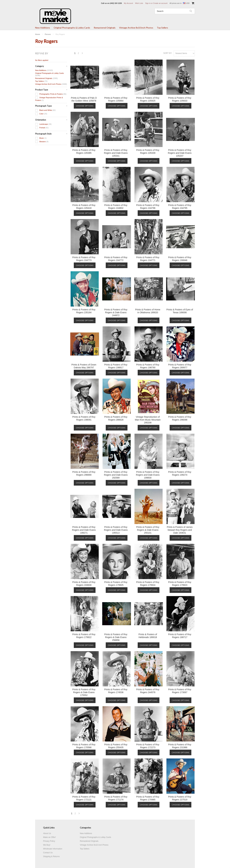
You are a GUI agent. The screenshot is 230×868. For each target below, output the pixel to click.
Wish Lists (139, 3)
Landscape (43, 124)
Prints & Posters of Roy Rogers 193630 (84, 584)
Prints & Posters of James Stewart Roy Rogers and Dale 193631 (180, 530)
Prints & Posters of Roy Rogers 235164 (84, 311)
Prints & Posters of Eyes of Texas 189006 (180, 311)
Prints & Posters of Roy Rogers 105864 (116, 99)
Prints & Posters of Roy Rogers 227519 (180, 798)
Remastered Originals (105, 28)
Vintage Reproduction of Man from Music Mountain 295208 (148, 420)
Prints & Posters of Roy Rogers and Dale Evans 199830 (148, 475)
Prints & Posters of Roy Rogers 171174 (116, 798)
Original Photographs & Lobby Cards (72, 28)
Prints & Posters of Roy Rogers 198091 (84, 418)
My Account (128, 3)
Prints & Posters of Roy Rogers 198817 (116, 366)
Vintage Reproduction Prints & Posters (49, 99)
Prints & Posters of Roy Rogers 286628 (116, 418)
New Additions (43, 28)
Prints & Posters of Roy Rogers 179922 (84, 636)
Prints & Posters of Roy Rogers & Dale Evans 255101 (148, 530)
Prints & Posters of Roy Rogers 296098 (180, 418)
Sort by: (168, 53)
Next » (83, 54)
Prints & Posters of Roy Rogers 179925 (116, 584)
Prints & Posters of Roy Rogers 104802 (116, 207)
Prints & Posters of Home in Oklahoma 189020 (148, 311)
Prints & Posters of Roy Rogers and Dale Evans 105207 (180, 153)
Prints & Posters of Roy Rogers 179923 (180, 584)
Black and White (45, 110)
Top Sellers (162, 28)
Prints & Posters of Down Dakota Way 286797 (84, 366)
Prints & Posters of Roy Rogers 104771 (148, 259)
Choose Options (85, 106)
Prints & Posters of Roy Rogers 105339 (148, 151)
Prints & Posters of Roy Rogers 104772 (116, 259)
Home (38, 34)
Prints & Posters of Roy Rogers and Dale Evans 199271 (84, 530)
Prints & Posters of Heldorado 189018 (148, 636)
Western (42, 142)
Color (41, 114)
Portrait (42, 128)
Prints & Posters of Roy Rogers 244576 (148, 691)
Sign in (148, 3)
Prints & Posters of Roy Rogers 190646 (180, 259)
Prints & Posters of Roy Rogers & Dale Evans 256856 (116, 637)
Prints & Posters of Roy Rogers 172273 (148, 746)
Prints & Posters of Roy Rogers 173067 (180, 691)
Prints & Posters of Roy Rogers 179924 (148, 584)
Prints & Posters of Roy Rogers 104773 (84, 259)
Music (41, 138)
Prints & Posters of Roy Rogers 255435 (116, 746)
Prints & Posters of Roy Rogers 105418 (84, 207)
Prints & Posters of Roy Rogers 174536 (116, 691)
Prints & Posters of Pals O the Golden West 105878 (84, 99)
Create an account (160, 3)
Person (48, 34)
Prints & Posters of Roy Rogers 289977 (180, 366)
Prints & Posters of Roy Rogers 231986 (180, 746)
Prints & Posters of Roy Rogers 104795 (180, 207)
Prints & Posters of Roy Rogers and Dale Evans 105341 (116, 153)
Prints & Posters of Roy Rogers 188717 (180, 636)
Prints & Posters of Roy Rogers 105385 (84, 151)
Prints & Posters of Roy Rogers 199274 (180, 473)
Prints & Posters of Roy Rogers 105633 (180, 99)
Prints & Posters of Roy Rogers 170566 (84, 746)
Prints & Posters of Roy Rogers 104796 (148, 207)
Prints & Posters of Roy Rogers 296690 (84, 473)
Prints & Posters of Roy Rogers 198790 (148, 366)
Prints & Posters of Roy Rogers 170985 (148, 798)
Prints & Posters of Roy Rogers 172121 (84, 798)
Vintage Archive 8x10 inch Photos (136, 28)
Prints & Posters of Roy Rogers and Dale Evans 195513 (116, 530)
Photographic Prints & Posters (51, 94)
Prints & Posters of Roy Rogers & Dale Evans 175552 (84, 692)
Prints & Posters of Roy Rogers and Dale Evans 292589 (116, 475)
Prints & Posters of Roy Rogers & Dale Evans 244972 (116, 312)
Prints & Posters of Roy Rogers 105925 (148, 99)
